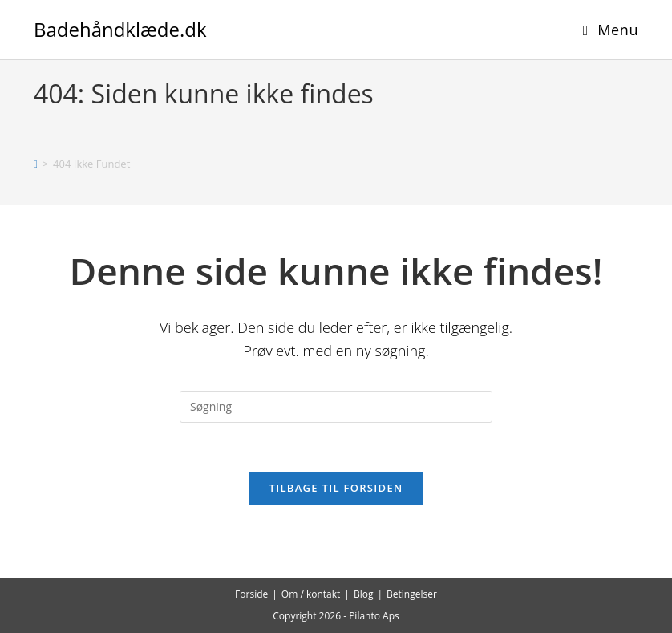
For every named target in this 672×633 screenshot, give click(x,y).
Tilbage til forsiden (336, 488)
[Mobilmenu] (611, 30)
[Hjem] (36, 164)
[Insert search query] (336, 407)
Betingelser (412, 594)
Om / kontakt (311, 594)
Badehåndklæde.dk (120, 29)
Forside (251, 594)
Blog (364, 594)
